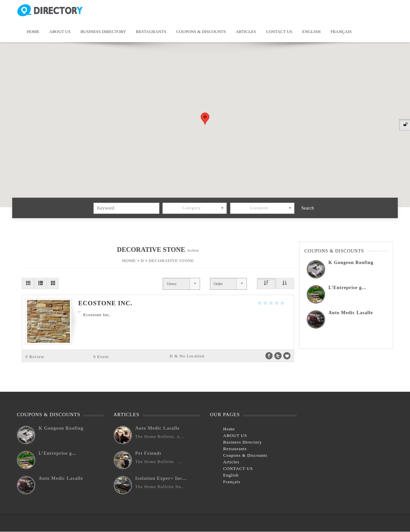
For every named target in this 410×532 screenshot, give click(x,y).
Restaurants (151, 32)
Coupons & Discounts (201, 32)
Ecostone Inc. (105, 303)
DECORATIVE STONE (171, 261)
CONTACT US (279, 32)
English (312, 32)
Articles (246, 32)
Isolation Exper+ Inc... (161, 478)
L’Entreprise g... (347, 288)
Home (33, 32)
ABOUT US (60, 32)
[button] (205, 119)
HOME (129, 261)
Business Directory (103, 32)
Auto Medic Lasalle (351, 313)
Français (341, 32)
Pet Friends (149, 453)
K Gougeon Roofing (351, 263)
